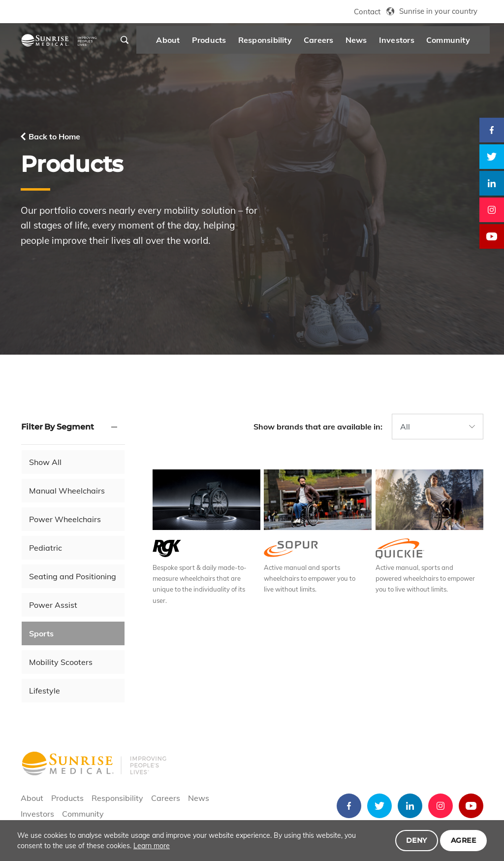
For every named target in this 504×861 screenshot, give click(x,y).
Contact (367, 12)
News (372, 42)
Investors (412, 42)
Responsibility (280, 42)
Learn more (152, 846)
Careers (334, 42)
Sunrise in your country (438, 11)
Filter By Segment (58, 427)
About (184, 42)
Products (224, 42)
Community (463, 42)
